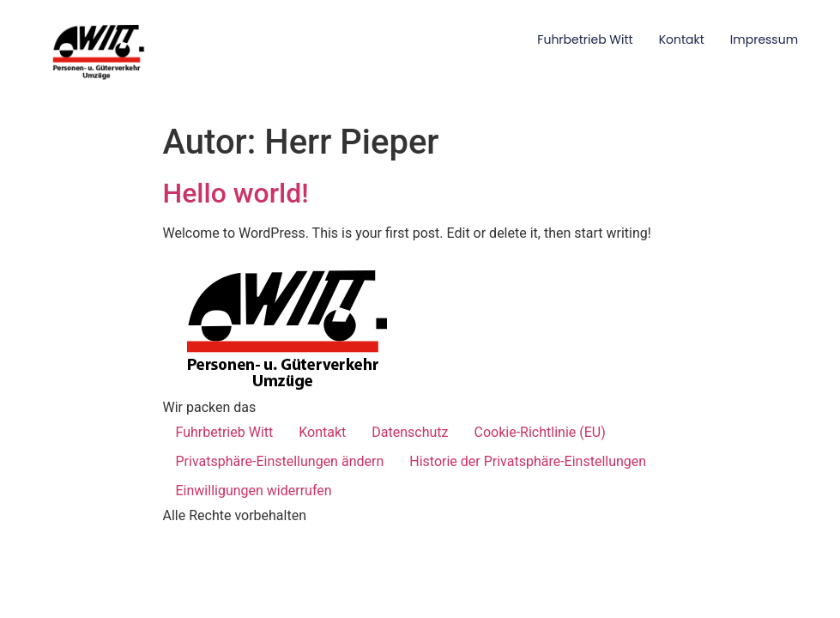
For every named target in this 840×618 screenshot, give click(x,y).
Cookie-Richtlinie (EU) (540, 432)
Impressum (764, 39)
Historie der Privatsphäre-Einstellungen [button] (528, 461)
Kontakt (682, 39)
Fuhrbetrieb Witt (585, 39)
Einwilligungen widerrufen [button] (254, 491)
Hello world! (236, 193)
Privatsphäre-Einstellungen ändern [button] (280, 461)
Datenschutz (410, 432)
